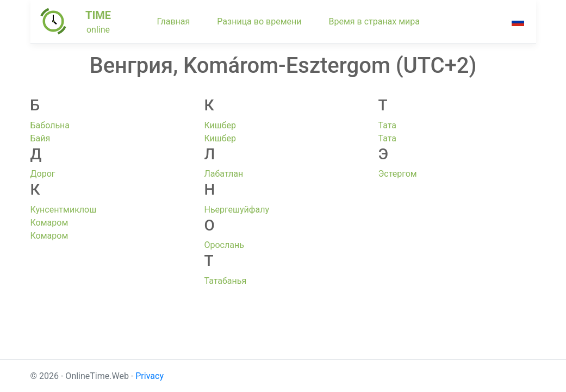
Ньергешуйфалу (237, 210)
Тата (387, 125)
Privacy (150, 376)
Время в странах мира (374, 21)
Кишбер (220, 125)
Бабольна (50, 125)
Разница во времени (259, 21)
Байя (41, 138)
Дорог (43, 174)
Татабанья (225, 281)
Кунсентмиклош (64, 210)
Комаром (49, 223)
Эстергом (397, 174)
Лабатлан (223, 174)
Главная (174, 21)
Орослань (224, 245)
